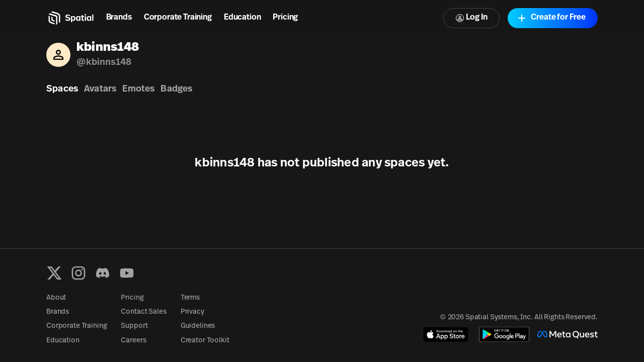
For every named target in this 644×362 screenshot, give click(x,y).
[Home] (70, 18)
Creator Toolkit (205, 341)
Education (243, 18)
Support (134, 326)
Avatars (100, 89)
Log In (471, 18)
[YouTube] (127, 273)
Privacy (192, 312)
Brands (119, 18)
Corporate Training (178, 18)
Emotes (138, 89)
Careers (133, 341)
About (56, 298)
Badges (176, 89)
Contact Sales (143, 312)
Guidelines (198, 326)
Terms (190, 298)
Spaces (62, 89)
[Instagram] (78, 273)
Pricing (285, 18)
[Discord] (103, 273)
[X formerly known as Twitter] (54, 273)
